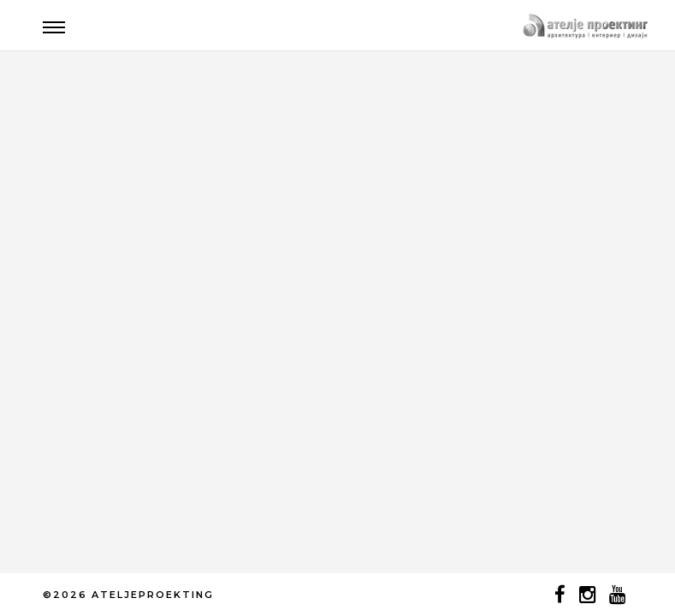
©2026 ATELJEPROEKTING (128, 595)
